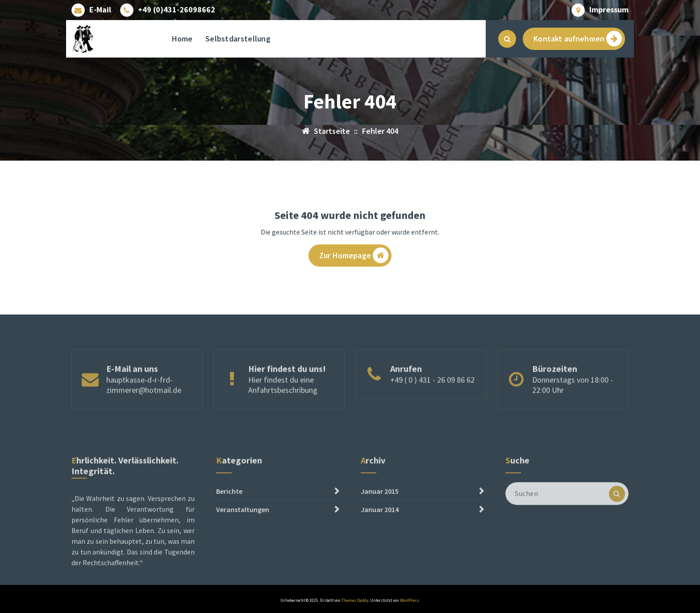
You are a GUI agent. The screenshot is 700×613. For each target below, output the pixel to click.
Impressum (609, 9)
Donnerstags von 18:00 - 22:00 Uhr (573, 401)
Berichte (229, 524)
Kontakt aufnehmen (578, 39)
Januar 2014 (380, 542)
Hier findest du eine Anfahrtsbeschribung (283, 401)
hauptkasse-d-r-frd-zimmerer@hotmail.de (144, 401)
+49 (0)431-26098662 (177, 9)
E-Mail (100, 9)
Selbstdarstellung (238, 39)
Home (182, 39)
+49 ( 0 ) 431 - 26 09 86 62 (432, 396)
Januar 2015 (380, 524)
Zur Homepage (354, 258)
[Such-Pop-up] (507, 39)
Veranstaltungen (243, 542)
